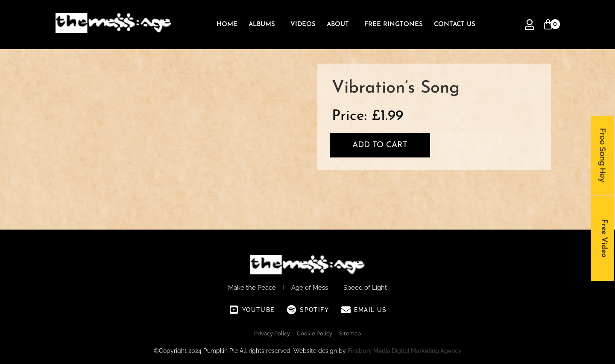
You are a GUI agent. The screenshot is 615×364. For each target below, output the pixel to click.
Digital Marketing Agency (427, 351)
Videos (303, 25)
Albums (262, 25)
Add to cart (380, 145)
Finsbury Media (370, 351)
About (338, 25)
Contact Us (455, 25)
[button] (264, 25)
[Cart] (548, 25)
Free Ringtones (394, 25)
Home (227, 25)
